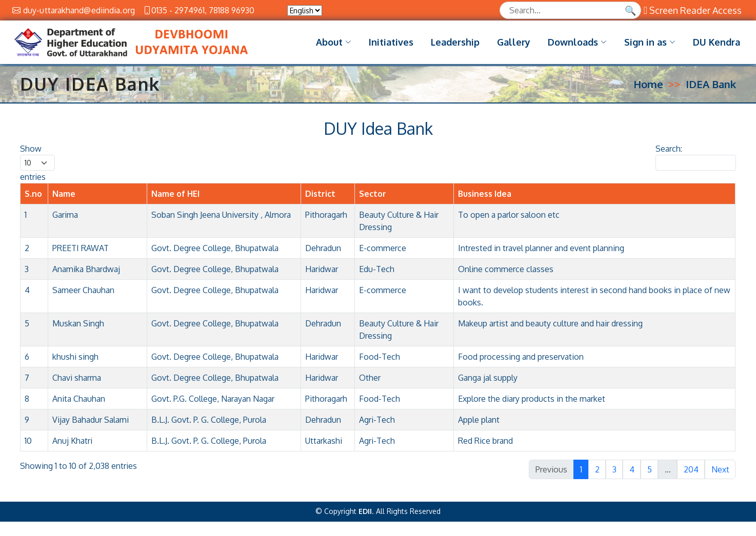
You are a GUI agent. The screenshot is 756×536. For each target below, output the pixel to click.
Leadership (455, 42)
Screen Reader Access (693, 10)
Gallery (514, 42)
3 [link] (614, 475)
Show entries (37, 168)
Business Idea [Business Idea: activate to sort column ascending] (485, 199)
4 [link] (632, 475)
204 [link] (691, 475)
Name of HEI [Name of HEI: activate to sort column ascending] (175, 199)
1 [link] (581, 475)
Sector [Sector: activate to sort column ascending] (373, 199)
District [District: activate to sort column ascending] (320, 199)
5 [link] (650, 475)
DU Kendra (717, 42)
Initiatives (391, 42)
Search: (696, 163)
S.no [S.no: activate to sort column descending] (33, 199)
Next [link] (720, 475)
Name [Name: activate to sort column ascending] (64, 199)
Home (648, 90)
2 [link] (597, 475)
